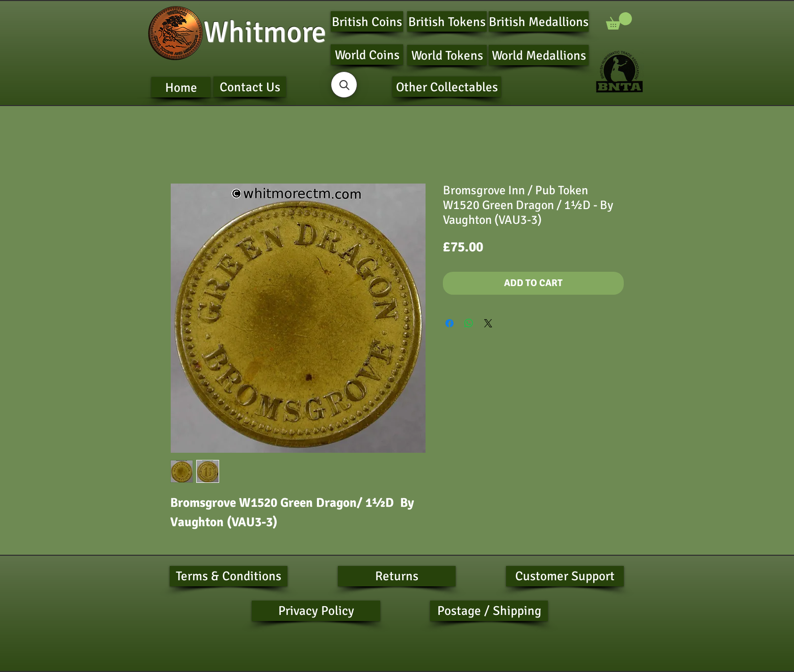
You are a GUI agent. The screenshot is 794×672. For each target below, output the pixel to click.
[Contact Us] (250, 87)
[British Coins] (367, 21)
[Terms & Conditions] (229, 576)
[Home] (181, 87)
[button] (619, 21)
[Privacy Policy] (316, 611)
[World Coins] (367, 55)
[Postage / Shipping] (489, 611)
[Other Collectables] (447, 87)
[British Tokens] (447, 21)
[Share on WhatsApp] (469, 323)
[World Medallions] (539, 55)
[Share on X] (488, 323)
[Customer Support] (565, 576)
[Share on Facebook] (449, 323)
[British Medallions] (539, 21)
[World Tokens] (447, 55)
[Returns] (397, 576)
